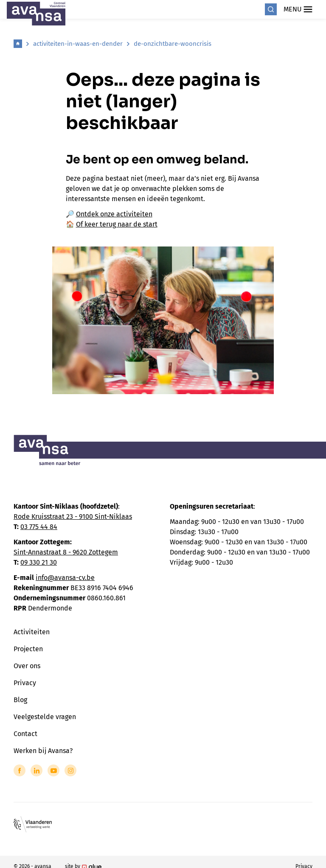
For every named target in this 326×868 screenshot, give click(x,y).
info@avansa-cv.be (65, 578)
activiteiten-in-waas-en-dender (78, 44)
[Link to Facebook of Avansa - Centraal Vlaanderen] (20, 770)
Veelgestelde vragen (45, 717)
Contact (25, 734)
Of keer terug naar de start (117, 224)
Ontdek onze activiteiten (114, 214)
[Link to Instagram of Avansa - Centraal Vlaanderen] (70, 770)
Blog (20, 700)
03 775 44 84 (39, 527)
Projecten (28, 649)
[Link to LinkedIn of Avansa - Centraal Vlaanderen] (37, 770)
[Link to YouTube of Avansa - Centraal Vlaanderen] (53, 770)
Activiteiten (32, 632)
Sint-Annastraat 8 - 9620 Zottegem (66, 552)
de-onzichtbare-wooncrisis (173, 44)
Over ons (27, 666)
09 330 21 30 (39, 562)
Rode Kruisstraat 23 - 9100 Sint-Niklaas (73, 517)
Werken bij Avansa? (43, 751)
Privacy (25, 683)
